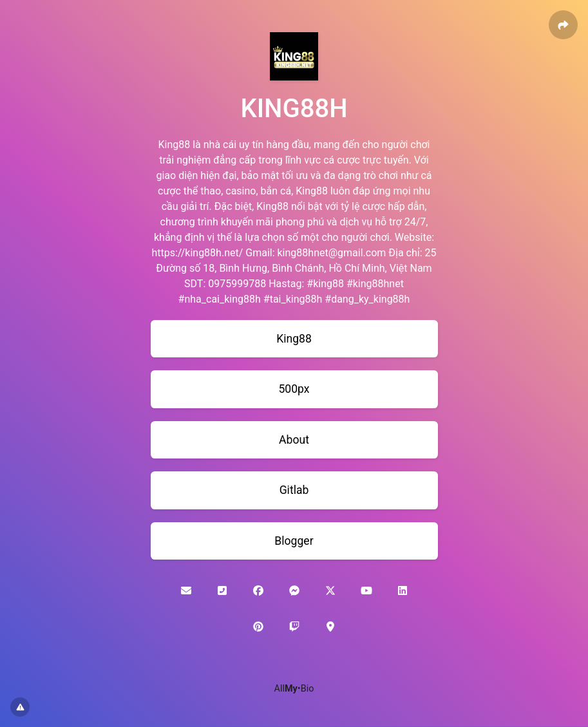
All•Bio (294, 689)
